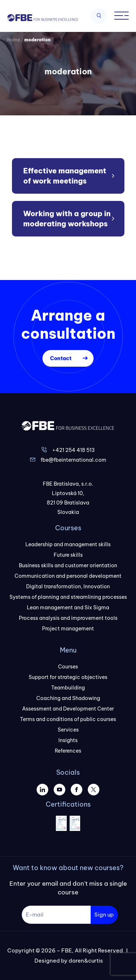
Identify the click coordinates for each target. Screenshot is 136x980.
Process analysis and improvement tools (68, 618)
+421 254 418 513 (73, 450)
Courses (68, 667)
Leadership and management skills (68, 544)
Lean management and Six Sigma (68, 608)
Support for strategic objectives (68, 677)
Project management (68, 629)
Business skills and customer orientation (68, 565)
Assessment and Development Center (68, 709)
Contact (61, 358)
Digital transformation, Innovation (68, 586)
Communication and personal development (68, 576)
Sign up (104, 915)
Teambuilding (68, 688)
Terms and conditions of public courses (68, 719)
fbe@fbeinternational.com (73, 460)
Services (68, 730)
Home (14, 40)
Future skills (68, 555)
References (68, 751)
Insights (68, 740)
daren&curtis (86, 961)
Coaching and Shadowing (68, 698)
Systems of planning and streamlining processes (68, 597)
